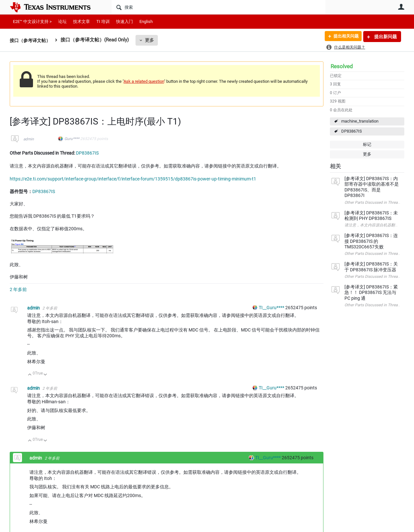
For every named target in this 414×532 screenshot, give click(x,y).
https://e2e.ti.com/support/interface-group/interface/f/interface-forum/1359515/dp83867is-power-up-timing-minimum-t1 (133, 179)
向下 (45, 375)
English (146, 22)
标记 (367, 144)
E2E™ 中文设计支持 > (32, 22)
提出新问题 (385, 37)
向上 (30, 375)
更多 (152, 40)
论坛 (62, 22)
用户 (401, 7)
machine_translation (360, 121)
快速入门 (125, 22)
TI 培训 (103, 22)
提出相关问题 (344, 37)
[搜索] (218, 7)
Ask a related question (144, 81)
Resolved (342, 66)
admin (29, 139)
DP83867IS (352, 131)
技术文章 (82, 22)
